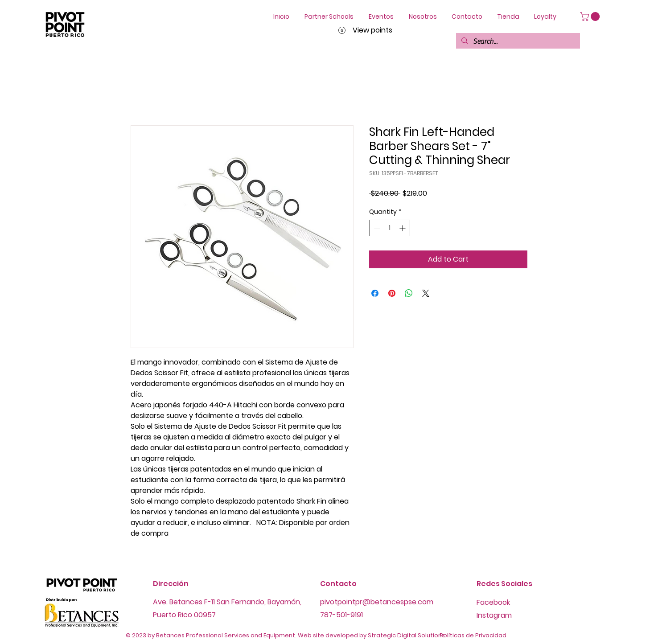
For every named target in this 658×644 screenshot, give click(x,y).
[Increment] (403, 228)
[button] (591, 16)
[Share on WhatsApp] (409, 293)
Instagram (494, 615)
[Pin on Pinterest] (392, 293)
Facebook (493, 602)
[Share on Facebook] (375, 293)
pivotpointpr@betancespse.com (377, 602)
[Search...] (517, 41)
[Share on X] (426, 293)
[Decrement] (376, 228)
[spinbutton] (390, 228)
